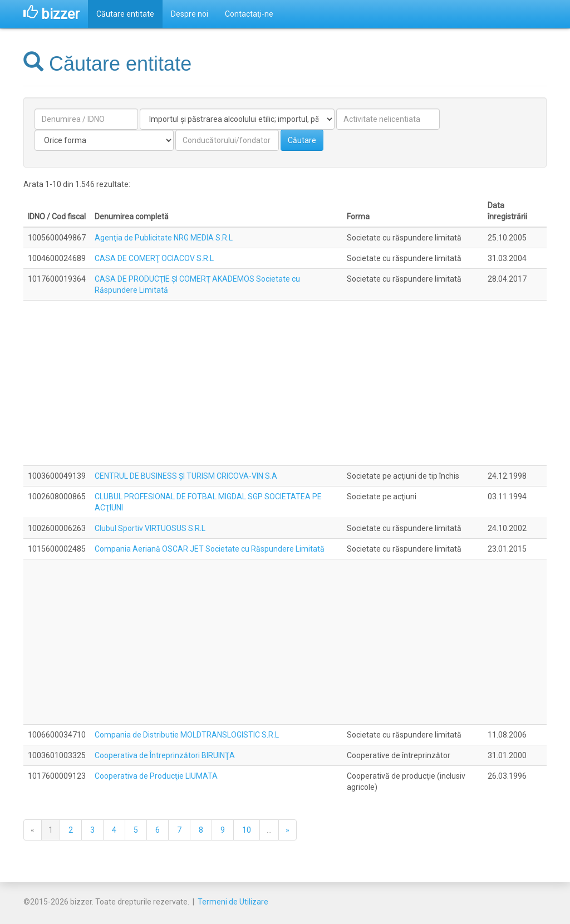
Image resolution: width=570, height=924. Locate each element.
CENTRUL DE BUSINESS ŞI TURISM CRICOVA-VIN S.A (186, 476)
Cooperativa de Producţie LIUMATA (156, 776)
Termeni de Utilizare (233, 902)
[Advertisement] (285, 383)
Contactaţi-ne (249, 14)
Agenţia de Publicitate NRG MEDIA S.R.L (164, 238)
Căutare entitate (125, 14)
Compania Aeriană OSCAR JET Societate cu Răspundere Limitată (210, 549)
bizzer (51, 14)
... (269, 830)
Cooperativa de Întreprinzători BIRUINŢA (165, 755)
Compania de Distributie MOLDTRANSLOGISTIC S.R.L (187, 735)
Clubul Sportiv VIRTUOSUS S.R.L (150, 528)
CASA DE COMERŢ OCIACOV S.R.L (154, 258)
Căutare (302, 140)
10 (247, 830)
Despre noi (190, 14)
